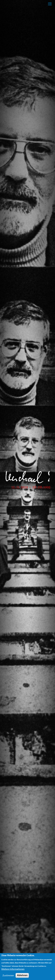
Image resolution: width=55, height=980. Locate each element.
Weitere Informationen (13, 969)
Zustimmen (8, 975)
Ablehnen (22, 975)
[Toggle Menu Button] (50, 4)
